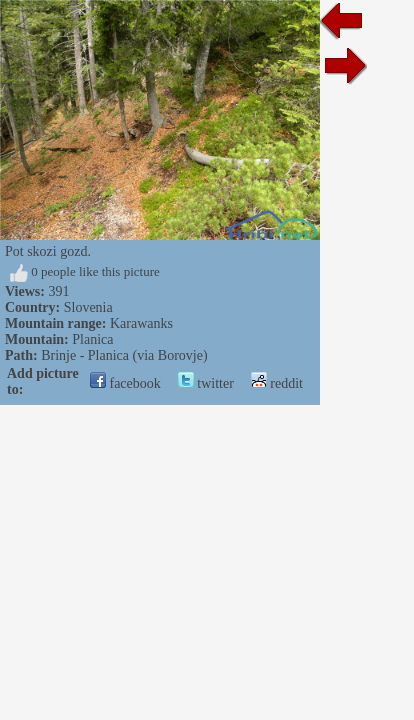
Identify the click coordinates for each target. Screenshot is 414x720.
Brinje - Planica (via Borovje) (124, 355)
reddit (277, 383)
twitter (206, 383)
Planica (92, 339)
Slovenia (88, 307)
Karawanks (141, 323)
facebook (125, 383)
